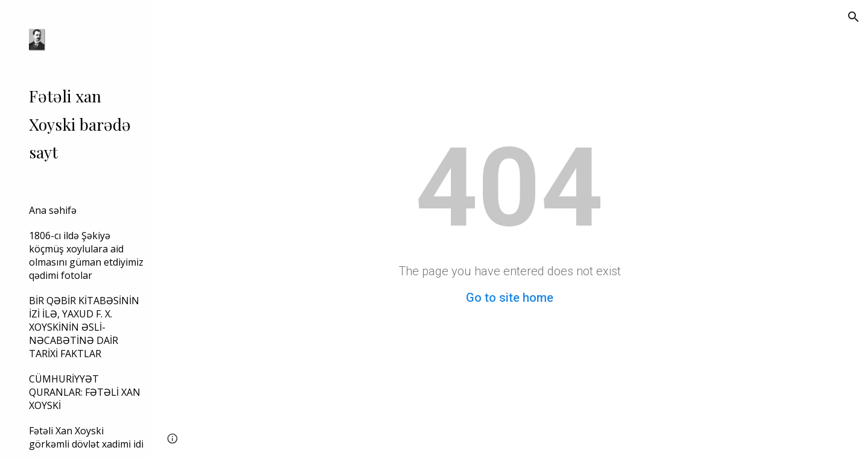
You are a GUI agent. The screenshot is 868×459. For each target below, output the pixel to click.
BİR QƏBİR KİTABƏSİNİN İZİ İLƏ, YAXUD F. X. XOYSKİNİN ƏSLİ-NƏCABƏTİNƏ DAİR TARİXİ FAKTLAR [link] (84, 327)
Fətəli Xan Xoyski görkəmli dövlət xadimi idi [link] (86, 437)
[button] (854, 17)
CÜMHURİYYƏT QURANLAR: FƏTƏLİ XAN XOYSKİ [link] (85, 392)
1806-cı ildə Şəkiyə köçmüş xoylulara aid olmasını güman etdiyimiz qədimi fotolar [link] (86, 255)
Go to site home (510, 298)
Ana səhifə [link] (53, 210)
